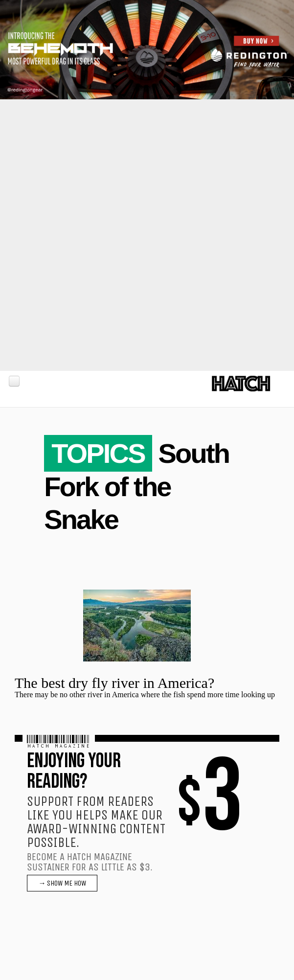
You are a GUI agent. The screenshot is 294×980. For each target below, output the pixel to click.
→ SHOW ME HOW (62, 883)
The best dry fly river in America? (114, 683)
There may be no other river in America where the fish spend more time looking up (145, 695)
